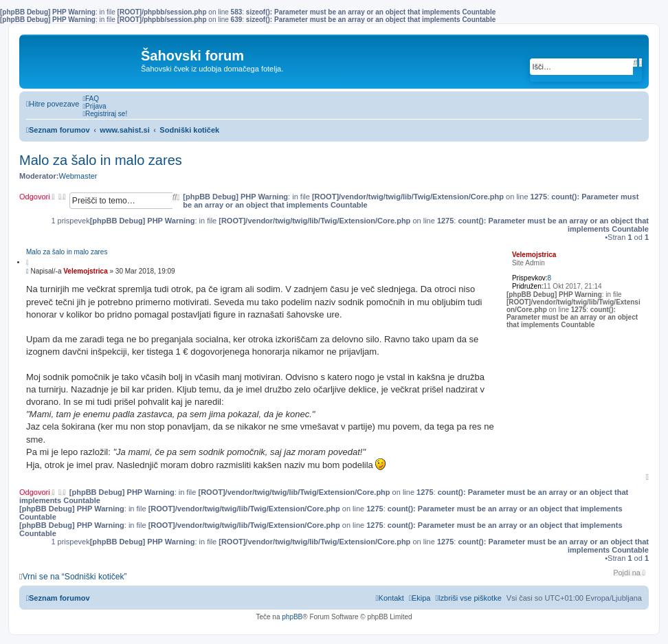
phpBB (292, 617)
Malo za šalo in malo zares (101, 160)
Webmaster (78, 176)
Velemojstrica (534, 255)
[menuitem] (91, 99)
